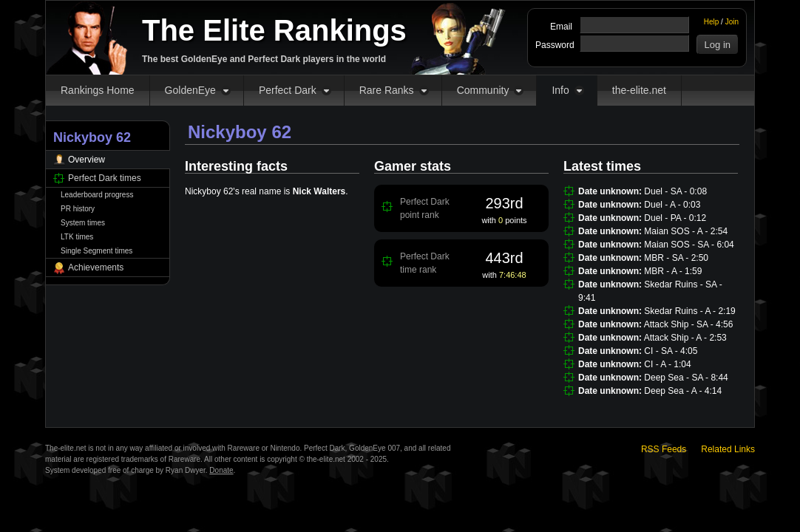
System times (83, 223)
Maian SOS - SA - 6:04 (689, 245)
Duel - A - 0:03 (672, 205)
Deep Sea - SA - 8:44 (686, 378)
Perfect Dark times (105, 178)
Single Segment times (96, 251)
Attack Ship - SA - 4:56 (689, 324)
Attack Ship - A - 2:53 (685, 338)
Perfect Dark (288, 90)
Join (732, 22)
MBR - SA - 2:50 (676, 258)
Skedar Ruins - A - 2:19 (689, 311)
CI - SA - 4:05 (671, 351)
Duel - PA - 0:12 (675, 218)
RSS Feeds (664, 449)
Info (560, 90)
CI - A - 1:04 (667, 364)
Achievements (96, 267)
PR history (78, 209)
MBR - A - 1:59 (673, 271)
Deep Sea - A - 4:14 (683, 391)
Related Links (728, 449)
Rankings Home (98, 90)
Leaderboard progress (97, 195)
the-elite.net (639, 90)
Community (483, 90)
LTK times (77, 237)
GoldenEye (190, 90)
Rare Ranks (387, 90)
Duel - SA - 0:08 (675, 191)
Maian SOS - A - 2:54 (686, 231)
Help (712, 22)
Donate (221, 470)
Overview (87, 160)
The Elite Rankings (274, 30)
